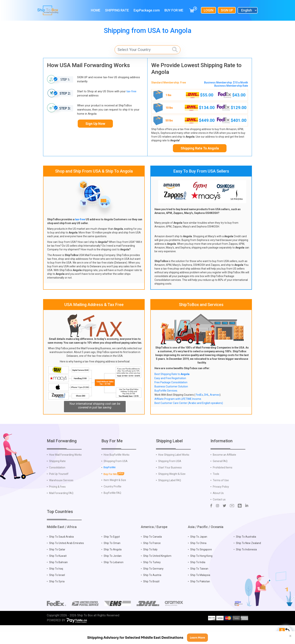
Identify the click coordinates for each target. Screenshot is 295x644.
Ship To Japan (199, 555)
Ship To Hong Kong (201, 574)
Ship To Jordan (113, 574)
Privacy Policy (221, 505)
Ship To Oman (112, 562)
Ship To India (198, 581)
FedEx (199, 395)
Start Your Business (170, 486)
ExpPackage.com (147, 10)
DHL (206, 395)
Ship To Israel (57, 594)
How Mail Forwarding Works (65, 473)
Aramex (215, 395)
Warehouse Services (61, 499)
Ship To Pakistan (200, 600)
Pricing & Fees (57, 505)
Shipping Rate (117, 10)
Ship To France (152, 562)
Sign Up (227, 10)
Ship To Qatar (57, 568)
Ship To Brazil (151, 600)
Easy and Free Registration (170, 378)
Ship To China (198, 562)
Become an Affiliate (224, 473)
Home (96, 10)
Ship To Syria (57, 600)
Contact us (219, 518)
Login (209, 10)
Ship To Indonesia (246, 568)
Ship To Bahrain (58, 581)
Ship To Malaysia (200, 594)
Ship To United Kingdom (157, 574)
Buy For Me (174, 10)
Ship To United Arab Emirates (67, 562)
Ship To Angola (113, 568)
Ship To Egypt (112, 555)
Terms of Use (221, 499)
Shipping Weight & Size (172, 492)
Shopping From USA (116, 480)
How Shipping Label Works (174, 473)
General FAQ (220, 480)
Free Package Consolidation (171, 382)
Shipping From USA (170, 480)
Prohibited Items (223, 486)
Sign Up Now (95, 124)
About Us (218, 512)
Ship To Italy (150, 568)
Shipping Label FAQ (170, 499)
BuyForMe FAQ (112, 511)
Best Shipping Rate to (172, 374)
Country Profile (113, 505)
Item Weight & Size (115, 499)
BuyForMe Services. (166, 391)
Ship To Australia (246, 555)
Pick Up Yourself (59, 492)
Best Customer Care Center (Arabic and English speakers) (189, 403)
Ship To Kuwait (58, 574)
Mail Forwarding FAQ (61, 512)
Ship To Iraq (56, 587)
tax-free (131, 91)
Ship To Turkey (152, 581)
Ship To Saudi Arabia (61, 555)
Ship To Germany (153, 587)
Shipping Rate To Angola (200, 148)
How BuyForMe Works (117, 473)
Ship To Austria (152, 594)
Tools (216, 492)
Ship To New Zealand (248, 562)
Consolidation (57, 486)
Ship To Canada (152, 555)
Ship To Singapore (201, 568)
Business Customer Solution (171, 386)
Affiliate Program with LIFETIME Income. (178, 399)
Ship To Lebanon (114, 581)
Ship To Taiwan (199, 587)
